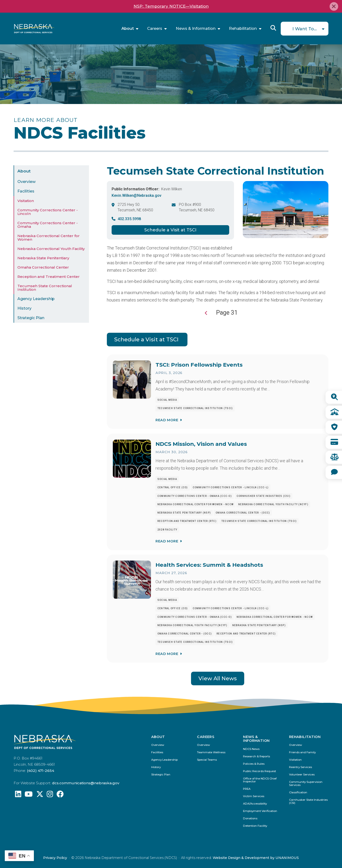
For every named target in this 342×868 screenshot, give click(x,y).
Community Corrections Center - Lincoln (48, 212)
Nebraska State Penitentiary (43, 258)
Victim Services (254, 796)
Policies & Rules (254, 764)
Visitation (26, 201)
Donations (250, 819)
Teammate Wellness (211, 752)
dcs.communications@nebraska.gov (86, 783)
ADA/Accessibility (255, 804)
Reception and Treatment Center (49, 277)
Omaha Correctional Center (43, 267)
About (128, 29)
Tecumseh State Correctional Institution (45, 288)
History (24, 308)
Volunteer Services (302, 775)
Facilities (26, 191)
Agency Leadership (36, 299)
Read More (167, 420)
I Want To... (305, 29)
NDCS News (251, 749)
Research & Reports (256, 756)
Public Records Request (259, 771)
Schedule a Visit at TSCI (170, 230)
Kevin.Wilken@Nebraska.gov (137, 195)
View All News (218, 678)
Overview (26, 182)
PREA (247, 789)
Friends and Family (302, 752)
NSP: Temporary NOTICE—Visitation (171, 6)
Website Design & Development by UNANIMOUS (256, 858)
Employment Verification (260, 811)
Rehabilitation (243, 29)
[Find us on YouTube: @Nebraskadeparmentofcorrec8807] (29, 795)
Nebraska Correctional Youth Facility (51, 249)
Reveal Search (273, 28)
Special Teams (207, 760)
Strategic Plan (31, 318)
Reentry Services (301, 767)
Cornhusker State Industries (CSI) (308, 801)
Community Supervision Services (306, 784)
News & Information (196, 29)
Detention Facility (255, 826)
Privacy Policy (55, 858)
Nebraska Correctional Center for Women (49, 238)
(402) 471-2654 (41, 771)
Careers (155, 29)
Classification (298, 793)
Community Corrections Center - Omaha (48, 225)
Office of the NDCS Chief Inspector (260, 780)
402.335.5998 (129, 219)
